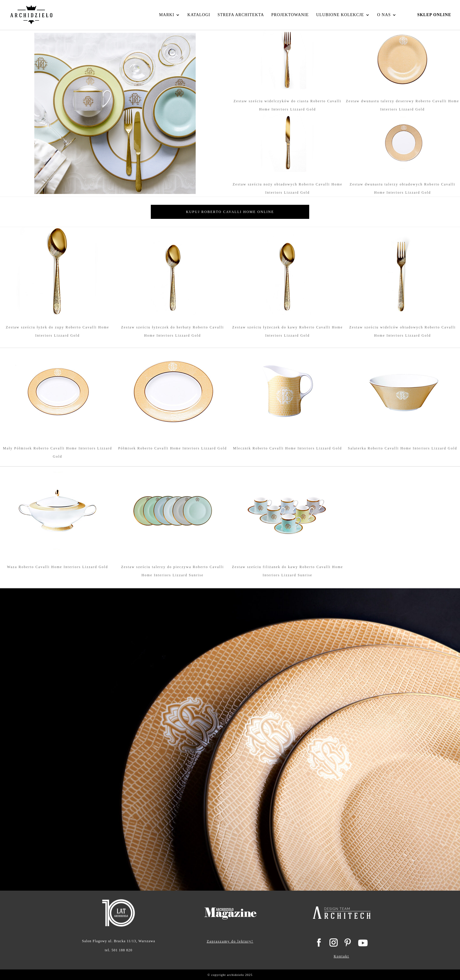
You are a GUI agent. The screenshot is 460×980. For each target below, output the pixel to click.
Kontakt (341, 956)
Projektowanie (290, 15)
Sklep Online (434, 15)
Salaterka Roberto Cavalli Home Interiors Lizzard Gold (403, 448)
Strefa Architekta (241, 15)
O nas (384, 15)
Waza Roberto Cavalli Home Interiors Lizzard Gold (58, 567)
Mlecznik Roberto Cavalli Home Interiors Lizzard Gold (287, 448)
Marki (167, 15)
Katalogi (199, 15)
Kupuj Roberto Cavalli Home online (230, 212)
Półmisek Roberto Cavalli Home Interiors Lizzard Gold (173, 448)
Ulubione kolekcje (340, 15)
